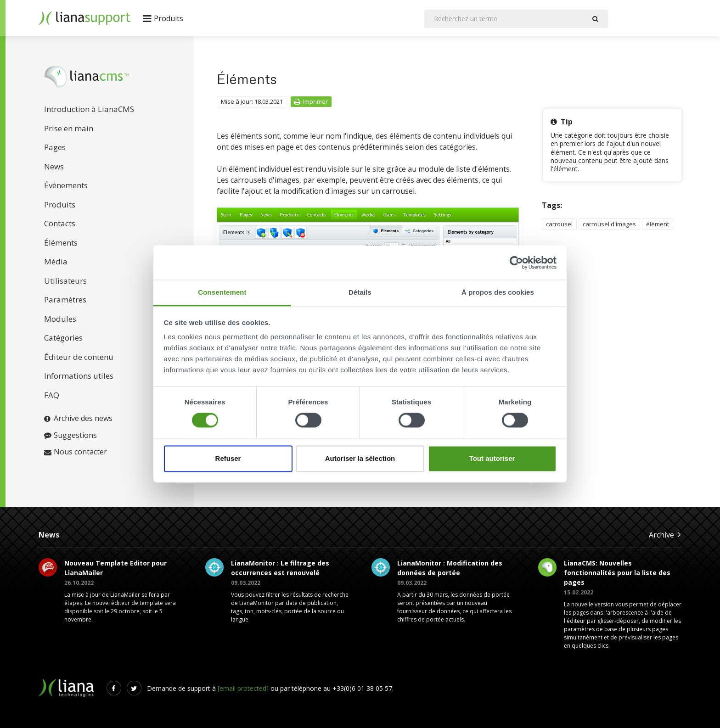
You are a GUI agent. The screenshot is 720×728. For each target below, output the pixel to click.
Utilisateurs (65, 281)
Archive (665, 535)
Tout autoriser (492, 458)
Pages (55, 147)
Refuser (228, 458)
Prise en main (69, 128)
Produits (60, 204)
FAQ (52, 395)
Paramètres (65, 300)
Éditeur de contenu (79, 357)
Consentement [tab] (222, 292)
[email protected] (243, 688)
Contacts (60, 223)
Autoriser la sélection (360, 458)
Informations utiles (79, 376)
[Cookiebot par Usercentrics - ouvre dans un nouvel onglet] (516, 263)
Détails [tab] (360, 292)
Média (56, 261)
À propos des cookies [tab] (498, 292)
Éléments (61, 243)
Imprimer (311, 101)
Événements (66, 185)
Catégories (63, 338)
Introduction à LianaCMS (89, 109)
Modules (60, 319)
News (54, 166)
